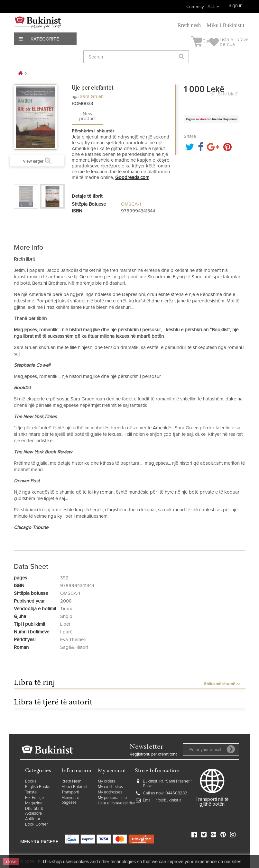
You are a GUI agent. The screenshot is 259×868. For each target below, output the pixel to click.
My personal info (112, 798)
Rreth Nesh (71, 781)
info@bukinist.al (168, 800)
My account (112, 771)
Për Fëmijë (34, 798)
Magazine (34, 803)
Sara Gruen (92, 97)
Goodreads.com (132, 178)
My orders (106, 781)
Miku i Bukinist (74, 787)
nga (75, 97)
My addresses (110, 792)
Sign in (236, 6)
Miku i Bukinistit (225, 25)
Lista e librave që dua (117, 803)
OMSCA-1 (131, 204)
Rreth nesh (189, 25)
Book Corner (36, 824)
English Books (38, 787)
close (11, 862)
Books (31, 781)
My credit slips (110, 787)
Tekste (31, 792)
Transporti (70, 792)
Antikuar (33, 819)
